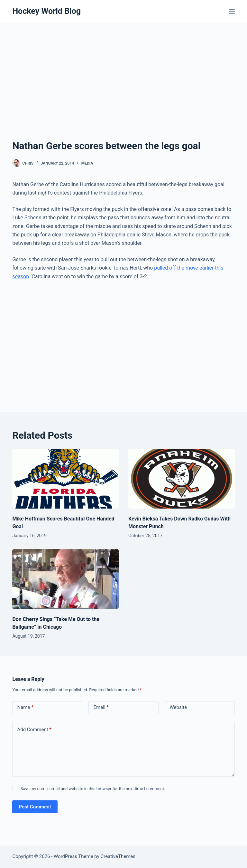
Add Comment (34, 730)
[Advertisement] (124, 90)
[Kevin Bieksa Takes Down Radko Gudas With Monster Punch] (182, 479)
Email (101, 707)
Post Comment (35, 807)
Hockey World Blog (46, 11)
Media (87, 163)
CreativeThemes (118, 856)
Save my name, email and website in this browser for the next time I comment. (93, 789)
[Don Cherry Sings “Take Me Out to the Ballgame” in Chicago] (65, 579)
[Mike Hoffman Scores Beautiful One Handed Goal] (65, 479)
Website (178, 707)
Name (25, 707)
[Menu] (232, 11)
